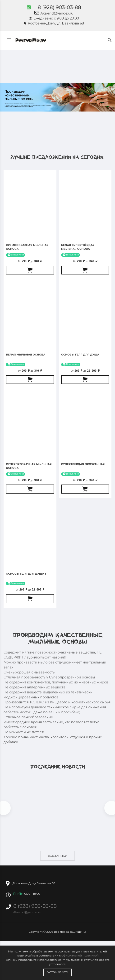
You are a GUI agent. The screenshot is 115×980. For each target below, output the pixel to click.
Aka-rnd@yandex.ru (54, 13)
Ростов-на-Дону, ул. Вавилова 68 (54, 23)
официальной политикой (80, 955)
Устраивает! (58, 972)
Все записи (57, 856)
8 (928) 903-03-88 (59, 7)
